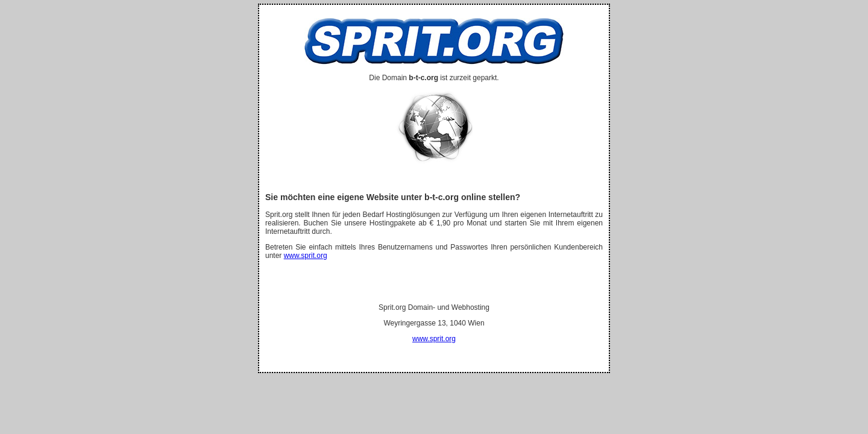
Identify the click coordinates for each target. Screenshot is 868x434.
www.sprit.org (306, 256)
